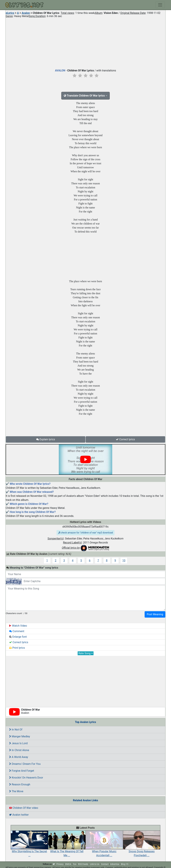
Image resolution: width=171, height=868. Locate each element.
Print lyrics (17, 648)
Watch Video (18, 626)
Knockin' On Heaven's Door (26, 778)
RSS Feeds (83, 864)
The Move (16, 791)
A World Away (19, 757)
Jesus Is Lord (18, 743)
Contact (105, 864)
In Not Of (16, 730)
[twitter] (54, 864)
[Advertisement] (85, 42)
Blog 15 (125, 864)
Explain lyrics (46, 439)
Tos (75, 864)
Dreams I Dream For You (25, 764)
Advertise (115, 864)
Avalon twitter (19, 815)
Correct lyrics (125, 439)
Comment (17, 631)
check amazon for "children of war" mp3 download (85, 533)
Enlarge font (18, 637)
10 (124, 560)
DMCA (68, 864)
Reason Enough (20, 784)
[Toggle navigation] (160, 5)
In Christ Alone (19, 750)
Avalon (26, 13)
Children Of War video (24, 808)
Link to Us (95, 864)
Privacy (60, 864)
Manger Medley (20, 736)
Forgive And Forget (22, 771)
